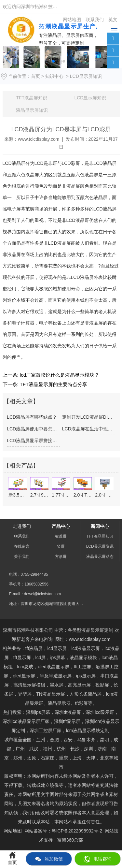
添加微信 (49, 859)
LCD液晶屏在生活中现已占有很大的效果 (89, 429)
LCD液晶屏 (14, 163)
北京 (104, 758)
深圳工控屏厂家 (46, 731)
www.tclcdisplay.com (39, 139)
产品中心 (61, 526)
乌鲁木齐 (86, 740)
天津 (91, 758)
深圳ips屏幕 (38, 712)
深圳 (88, 749)
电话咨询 (98, 859)
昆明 (104, 740)
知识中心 (54, 76)
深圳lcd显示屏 (100, 712)
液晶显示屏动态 (100, 557)
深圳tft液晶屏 (68, 712)
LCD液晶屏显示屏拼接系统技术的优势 (33, 441)
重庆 (63, 758)
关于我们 (22, 557)
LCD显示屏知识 (90, 98)
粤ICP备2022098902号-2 (77, 831)
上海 (77, 758)
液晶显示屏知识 (32, 110)
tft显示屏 (67, 721)
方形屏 (61, 557)
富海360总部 (70, 840)
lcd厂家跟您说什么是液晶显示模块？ (59, 375)
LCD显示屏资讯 (100, 546)
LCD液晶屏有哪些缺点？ (32, 417)
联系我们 (22, 536)
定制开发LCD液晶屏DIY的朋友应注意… (89, 417)
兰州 (41, 740)
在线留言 (22, 546)
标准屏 (61, 536)
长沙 (75, 749)
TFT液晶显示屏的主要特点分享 (53, 384)
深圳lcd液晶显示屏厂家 (26, 721)
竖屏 (61, 546)
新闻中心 (100, 526)
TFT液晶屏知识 (32, 98)
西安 (68, 740)
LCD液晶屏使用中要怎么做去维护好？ (33, 429)
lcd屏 (41, 658)
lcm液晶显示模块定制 (88, 731)
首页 (35, 76)
